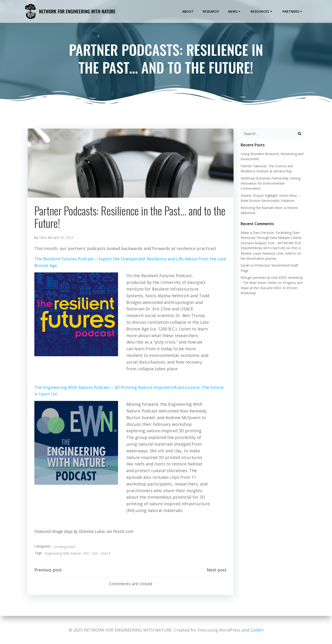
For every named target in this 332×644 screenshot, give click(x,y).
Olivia (43, 238)
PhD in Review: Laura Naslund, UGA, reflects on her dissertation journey (271, 253)
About (188, 11)
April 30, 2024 (63, 238)
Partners (293, 11)
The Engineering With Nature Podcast (72, 388)
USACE (105, 553)
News (235, 11)
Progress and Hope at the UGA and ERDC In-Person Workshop (271, 288)
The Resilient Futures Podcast (64, 259)
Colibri (257, 630)
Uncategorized (64, 547)
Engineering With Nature (63, 553)
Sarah (245, 266)
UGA (95, 553)
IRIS (86, 553)
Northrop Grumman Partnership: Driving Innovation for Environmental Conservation (270, 183)
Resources (262, 11)
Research (211, 11)
